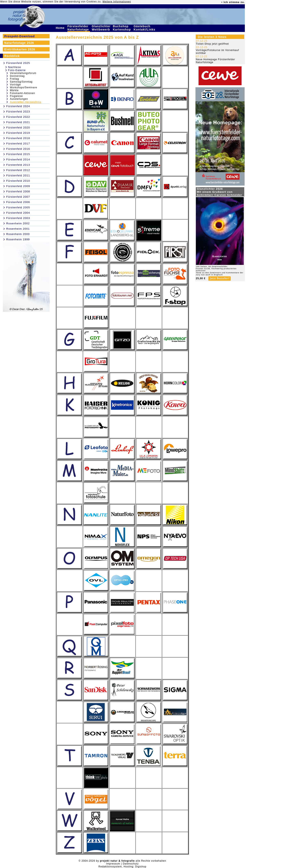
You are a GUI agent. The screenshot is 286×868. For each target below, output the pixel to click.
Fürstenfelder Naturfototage (79, 28)
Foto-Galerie (17, 70)
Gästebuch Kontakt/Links (145, 28)
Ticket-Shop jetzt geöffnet (212, 44)
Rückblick (12, 56)
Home (61, 28)
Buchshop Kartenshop (122, 28)
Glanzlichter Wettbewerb (101, 28)
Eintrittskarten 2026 (20, 49)
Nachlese (15, 67)
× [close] (222, 2)
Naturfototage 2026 (19, 43)
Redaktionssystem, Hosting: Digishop (123, 867)
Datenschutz (131, 864)
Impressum (113, 864)
